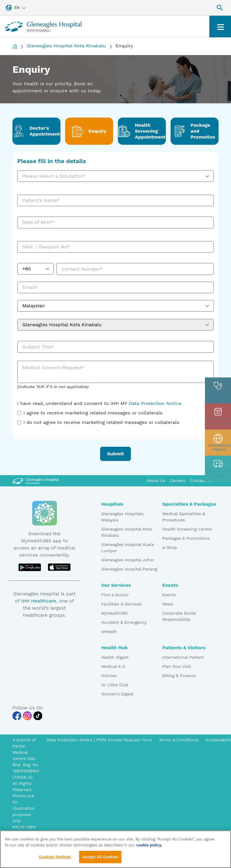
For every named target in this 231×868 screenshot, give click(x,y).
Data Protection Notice (155, 403)
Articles (109, 676)
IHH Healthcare (38, 601)
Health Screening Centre (187, 529)
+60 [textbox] (27, 269)
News (168, 604)
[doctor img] (218, 390)
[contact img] (218, 469)
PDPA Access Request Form (124, 740)
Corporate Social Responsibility (179, 616)
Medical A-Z (113, 666)
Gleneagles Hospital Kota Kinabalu (66, 46)
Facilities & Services (121, 604)
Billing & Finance (179, 676)
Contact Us (201, 480)
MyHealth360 (114, 613)
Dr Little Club (115, 685)
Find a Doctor (115, 595)
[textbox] (110, 176)
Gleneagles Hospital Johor (128, 560)
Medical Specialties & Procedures (184, 517)
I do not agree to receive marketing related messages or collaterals (101, 422)
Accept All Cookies (100, 858)
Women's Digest (117, 694)
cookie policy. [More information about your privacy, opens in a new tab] (149, 846)
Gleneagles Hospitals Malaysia (122, 517)
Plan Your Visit (177, 666)
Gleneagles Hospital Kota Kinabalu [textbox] (62, 325)
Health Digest (115, 657)
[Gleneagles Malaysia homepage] (43, 26)
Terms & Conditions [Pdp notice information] (179, 740)
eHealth (109, 631)
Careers (178, 480)
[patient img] (218, 443)
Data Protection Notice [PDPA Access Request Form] (70, 740)
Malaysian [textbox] (33, 306)
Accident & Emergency (124, 622)
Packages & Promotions (186, 538)
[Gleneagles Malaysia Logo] (36, 480)
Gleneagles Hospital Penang (129, 569)
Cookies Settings (55, 858)
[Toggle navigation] (220, 26)
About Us (156, 480)
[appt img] (218, 417)
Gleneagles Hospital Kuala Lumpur (127, 548)
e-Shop (170, 547)
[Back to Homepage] (15, 46)
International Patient (183, 657)
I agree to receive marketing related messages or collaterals (93, 413)
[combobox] (115, 176)
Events (169, 595)
